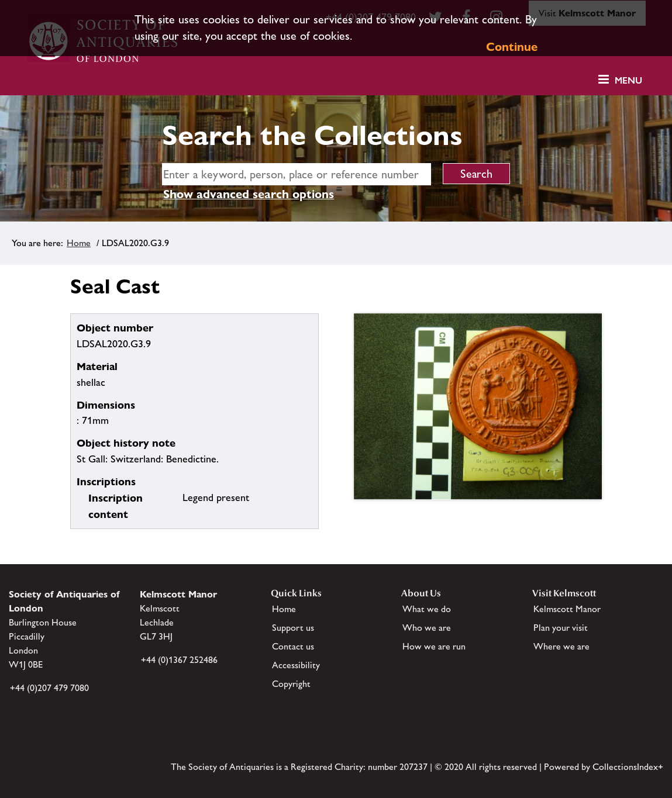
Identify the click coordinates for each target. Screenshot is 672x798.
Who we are (427, 628)
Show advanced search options (249, 194)
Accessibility (296, 665)
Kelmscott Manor (567, 609)
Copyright (291, 684)
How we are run (434, 646)
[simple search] (297, 174)
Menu (628, 80)
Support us (293, 628)
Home (79, 243)
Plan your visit (561, 628)
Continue (512, 47)
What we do (427, 609)
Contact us (293, 646)
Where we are (561, 646)
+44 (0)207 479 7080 (49, 688)
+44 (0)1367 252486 (179, 660)
